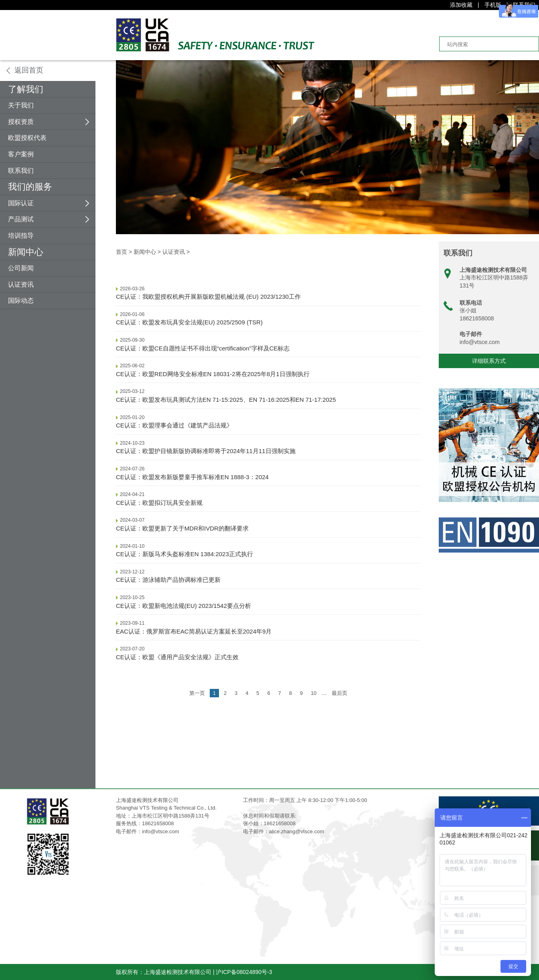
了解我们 (26, 89)
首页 (122, 252)
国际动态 (21, 301)
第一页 (197, 693)
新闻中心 (26, 252)
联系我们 (21, 171)
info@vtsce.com (480, 342)
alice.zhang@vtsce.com (297, 831)
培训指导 (21, 236)
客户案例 (21, 154)
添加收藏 (461, 5)
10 (314, 693)
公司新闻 (21, 268)
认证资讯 (21, 284)
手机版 (493, 5)
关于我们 (21, 105)
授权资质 (21, 122)
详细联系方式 (489, 361)
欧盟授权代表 (27, 138)
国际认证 (21, 203)
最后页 (339, 693)
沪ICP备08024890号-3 (244, 972)
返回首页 (29, 70)
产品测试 (21, 219)
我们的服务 (30, 187)
